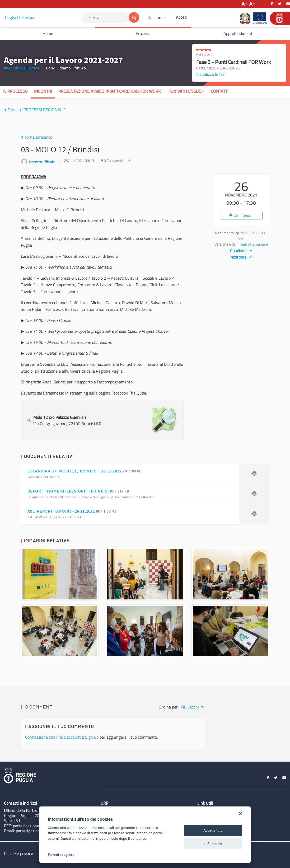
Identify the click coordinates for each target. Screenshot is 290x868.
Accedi (182, 17)
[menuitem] (158, 17)
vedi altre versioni (254, 244)
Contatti (220, 91)
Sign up (92, 737)
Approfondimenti (238, 33)
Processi (143, 33)
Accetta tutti (213, 830)
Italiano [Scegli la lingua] (154, 17)
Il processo (15, 91)
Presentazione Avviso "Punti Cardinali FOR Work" (110, 91)
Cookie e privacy (18, 853)
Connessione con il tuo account (53, 737)
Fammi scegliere (61, 855)
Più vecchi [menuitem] (190, 707)
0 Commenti (112, 161)
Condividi (241, 251)
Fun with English (186, 91)
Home (48, 33)
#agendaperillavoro (22, 68)
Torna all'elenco (37, 137)
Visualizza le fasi (211, 74)
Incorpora (241, 257)
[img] (5, 110)
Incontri (43, 91)
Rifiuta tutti (213, 844)
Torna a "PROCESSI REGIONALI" (34, 110)
